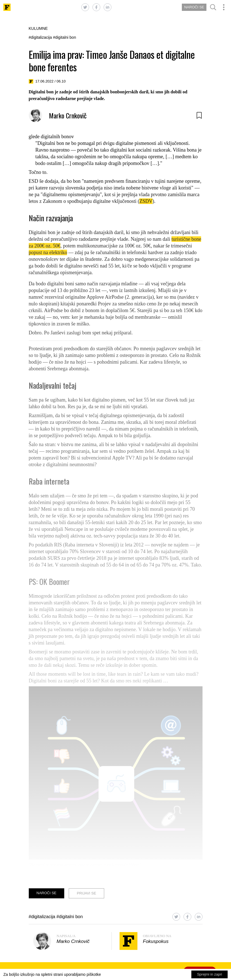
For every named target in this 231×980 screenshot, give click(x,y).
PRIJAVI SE (86, 893)
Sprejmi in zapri (209, 974)
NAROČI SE (194, 7)
